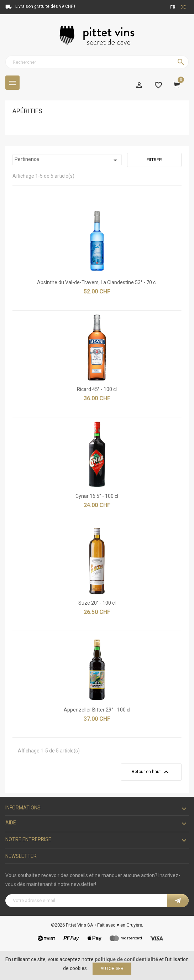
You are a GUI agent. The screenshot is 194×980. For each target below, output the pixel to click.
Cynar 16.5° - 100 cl (97, 496)
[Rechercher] (97, 62)
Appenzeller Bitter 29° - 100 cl (97, 710)
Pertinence (67, 160)
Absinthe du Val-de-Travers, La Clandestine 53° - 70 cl (97, 282)
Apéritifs (27, 111)
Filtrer (154, 160)
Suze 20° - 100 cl (97, 603)
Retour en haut (151, 772)
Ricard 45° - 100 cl (97, 389)
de (183, 7)
